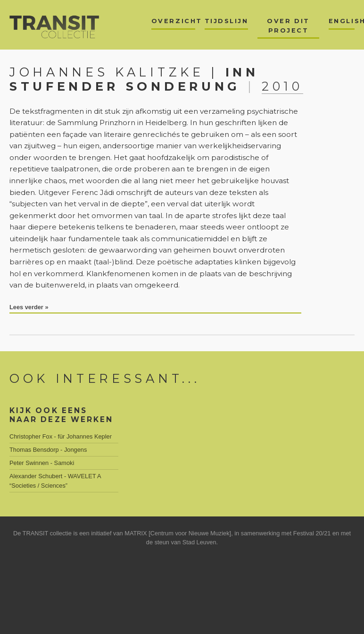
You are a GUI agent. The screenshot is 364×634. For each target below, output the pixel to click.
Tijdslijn (227, 21)
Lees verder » (29, 307)
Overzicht (173, 21)
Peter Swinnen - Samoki (42, 463)
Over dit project (288, 25)
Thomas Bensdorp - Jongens (48, 450)
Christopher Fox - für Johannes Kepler (61, 436)
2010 (282, 86)
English (342, 21)
